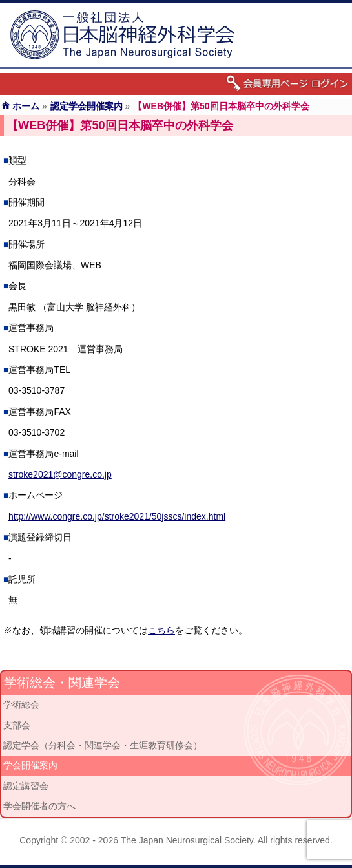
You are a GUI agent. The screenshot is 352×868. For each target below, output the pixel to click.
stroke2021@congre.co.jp (60, 474)
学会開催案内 (30, 765)
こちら (161, 630)
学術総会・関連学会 (62, 683)
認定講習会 (26, 786)
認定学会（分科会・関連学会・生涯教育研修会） (103, 745)
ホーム (26, 106)
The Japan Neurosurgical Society (187, 840)
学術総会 (21, 704)
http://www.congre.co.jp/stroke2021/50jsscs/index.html (117, 516)
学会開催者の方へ (39, 806)
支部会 (17, 725)
